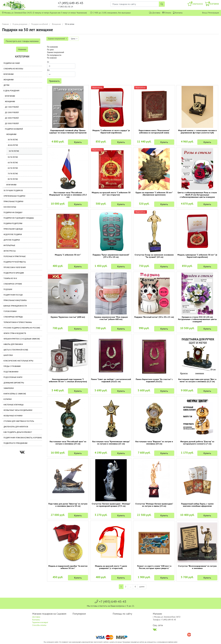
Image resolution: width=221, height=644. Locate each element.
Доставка (156, 13)
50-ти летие (14, 151)
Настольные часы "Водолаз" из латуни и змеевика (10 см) (154, 443)
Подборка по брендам (14, 273)
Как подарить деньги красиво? (18, 432)
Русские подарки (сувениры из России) (22, 328)
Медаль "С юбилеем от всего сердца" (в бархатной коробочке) (111, 132)
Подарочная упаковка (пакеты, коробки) (23, 438)
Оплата (168, 13)
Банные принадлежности (15, 306)
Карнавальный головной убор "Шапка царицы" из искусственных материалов (68, 132)
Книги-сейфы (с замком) (15, 394)
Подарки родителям (13, 223)
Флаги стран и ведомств (15, 333)
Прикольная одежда (13, 229)
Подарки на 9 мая (12, 63)
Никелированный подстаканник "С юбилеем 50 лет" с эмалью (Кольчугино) (68, 380)
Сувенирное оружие (13, 284)
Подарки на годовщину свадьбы (19, 218)
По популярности (54, 55)
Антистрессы (10, 251)
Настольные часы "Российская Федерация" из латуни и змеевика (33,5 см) (68, 195)
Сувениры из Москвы (13, 69)
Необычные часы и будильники (18, 410)
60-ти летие (13, 163)
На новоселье (10, 207)
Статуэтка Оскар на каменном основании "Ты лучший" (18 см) (154, 256)
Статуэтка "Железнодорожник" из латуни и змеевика (197, 567)
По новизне (52, 58)
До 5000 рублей (12, 124)
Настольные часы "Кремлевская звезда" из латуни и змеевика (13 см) (111, 443)
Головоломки (10, 311)
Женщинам (56, 24)
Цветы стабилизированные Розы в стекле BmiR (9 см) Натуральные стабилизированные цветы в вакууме (197, 195)
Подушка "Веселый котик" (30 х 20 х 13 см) (154, 317)
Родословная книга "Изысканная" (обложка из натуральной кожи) (154, 132)
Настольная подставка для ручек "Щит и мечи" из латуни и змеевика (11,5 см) (197, 380)
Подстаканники (11, 372)
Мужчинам (9, 74)
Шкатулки (8, 355)
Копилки (8, 399)
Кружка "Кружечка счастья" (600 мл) (68, 317)
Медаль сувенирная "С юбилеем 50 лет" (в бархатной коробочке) (197, 256)
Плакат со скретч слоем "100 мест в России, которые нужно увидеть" (154, 567)
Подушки (8, 289)
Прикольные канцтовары (15, 300)
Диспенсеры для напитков (16, 427)
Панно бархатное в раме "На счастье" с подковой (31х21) (154, 380)
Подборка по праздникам (15, 443)
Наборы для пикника (13, 344)
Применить (54, 81)
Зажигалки (9, 388)
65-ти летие (13, 168)
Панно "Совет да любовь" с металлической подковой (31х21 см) (111, 380)
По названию (53, 47)
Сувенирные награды (13, 317)
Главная (5, 24)
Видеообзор (97, 88)
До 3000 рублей (12, 118)
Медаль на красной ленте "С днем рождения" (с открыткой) (111, 567)
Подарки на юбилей (40, 24)
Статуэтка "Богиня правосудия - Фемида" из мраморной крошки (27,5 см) (111, 505)
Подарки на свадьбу (13, 213)
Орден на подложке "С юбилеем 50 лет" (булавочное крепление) (154, 194)
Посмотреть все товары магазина (22, 41)
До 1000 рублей (12, 107)
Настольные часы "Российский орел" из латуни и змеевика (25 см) (68, 443)
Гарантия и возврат (40, 622)
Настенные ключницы (14, 405)
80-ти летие (13, 179)
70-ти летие (13, 174)
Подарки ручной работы (15, 262)
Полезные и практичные (15, 256)
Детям (6, 85)
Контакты (179, 13)
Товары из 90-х (10, 278)
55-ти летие (13, 157)
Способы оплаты (39, 625)
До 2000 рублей (12, 113)
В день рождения (20, 24)
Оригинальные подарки (14, 196)
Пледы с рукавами (12, 366)
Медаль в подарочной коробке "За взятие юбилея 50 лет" (68, 567)
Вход (205, 13)
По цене (50, 50)
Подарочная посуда (13, 295)
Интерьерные (9, 245)
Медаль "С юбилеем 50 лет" (68, 255)
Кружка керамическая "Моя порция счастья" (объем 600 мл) (111, 318)
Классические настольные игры (18, 361)
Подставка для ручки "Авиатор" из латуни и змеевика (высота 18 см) (68, 505)
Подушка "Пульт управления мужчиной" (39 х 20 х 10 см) (111, 256)
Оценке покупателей (56, 52)
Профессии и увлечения (15, 267)
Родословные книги (13, 377)
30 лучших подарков (13, 191)
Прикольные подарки (13, 202)
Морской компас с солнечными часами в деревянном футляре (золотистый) (197, 132)
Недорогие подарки (13, 234)
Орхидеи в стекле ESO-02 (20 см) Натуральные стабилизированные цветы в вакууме (197, 319)
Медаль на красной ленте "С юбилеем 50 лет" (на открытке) (111, 194)
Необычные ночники (13, 416)
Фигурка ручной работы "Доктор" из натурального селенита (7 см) (197, 443)
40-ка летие (13, 145)
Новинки (22, 49)
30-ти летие (13, 140)
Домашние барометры (14, 383)
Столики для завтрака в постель (19, 421)
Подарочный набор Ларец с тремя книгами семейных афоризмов (197, 505)
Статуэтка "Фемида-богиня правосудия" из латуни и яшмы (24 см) (154, 505)
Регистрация (214, 13)
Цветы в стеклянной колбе (16, 350)
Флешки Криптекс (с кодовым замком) (22, 339)
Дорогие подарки (12, 240)
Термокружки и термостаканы (18, 322)
